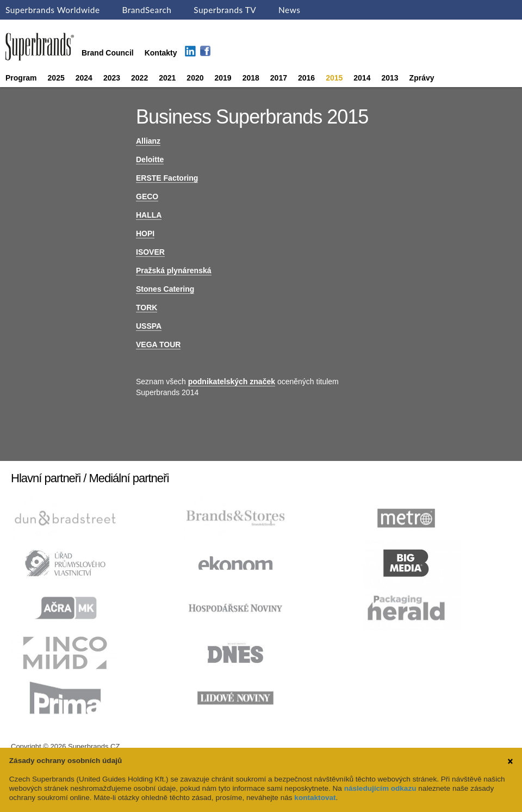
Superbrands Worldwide (53, 10)
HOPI (145, 233)
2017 (279, 78)
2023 (112, 78)
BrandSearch (147, 10)
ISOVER (150, 252)
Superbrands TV (225, 10)
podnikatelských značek (232, 382)
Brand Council (108, 53)
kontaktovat (315, 798)
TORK (147, 307)
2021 (167, 78)
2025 (56, 78)
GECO (147, 196)
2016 (306, 78)
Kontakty (161, 53)
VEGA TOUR (158, 345)
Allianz (148, 141)
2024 (84, 78)
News (289, 10)
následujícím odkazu (380, 788)
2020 (195, 78)
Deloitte (150, 159)
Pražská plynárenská (174, 270)
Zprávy (422, 78)
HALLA (149, 215)
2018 (251, 78)
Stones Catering (165, 289)
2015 (334, 78)
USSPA (149, 326)
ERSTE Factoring (167, 178)
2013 (390, 78)
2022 (139, 78)
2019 (223, 78)
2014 (362, 78)
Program (21, 78)
